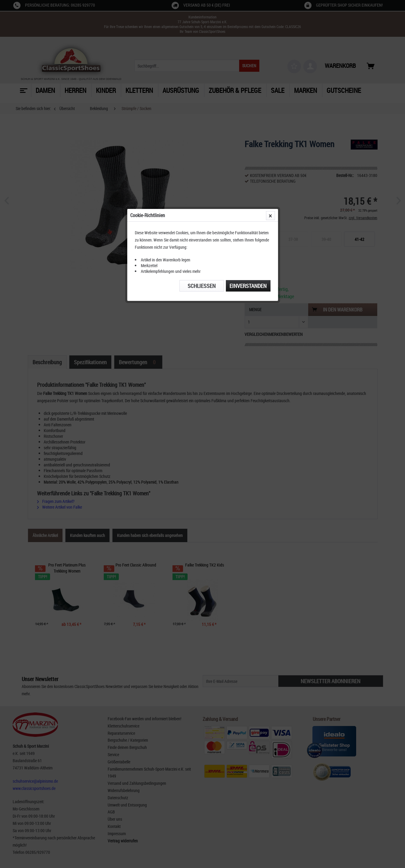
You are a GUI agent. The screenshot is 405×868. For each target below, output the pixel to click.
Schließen (202, 140)
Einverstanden (248, 140)
